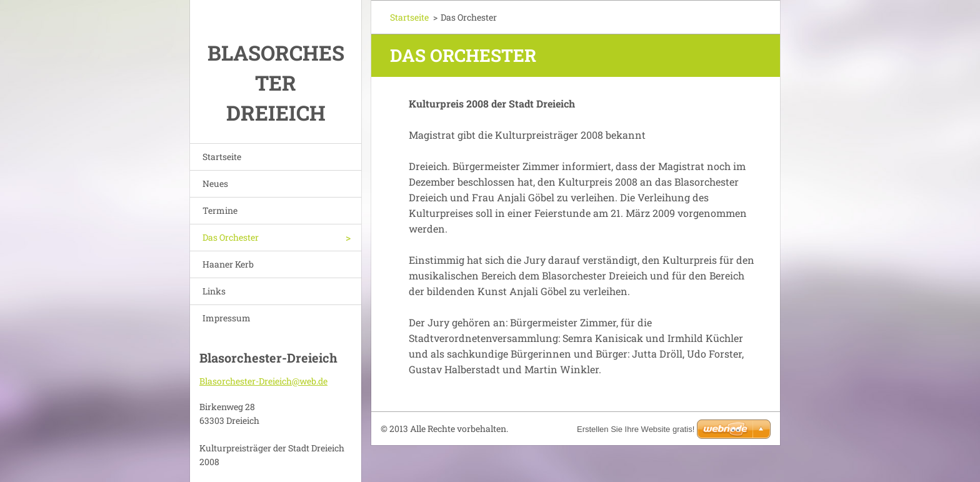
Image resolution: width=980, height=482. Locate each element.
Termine (220, 210)
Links (214, 291)
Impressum (227, 318)
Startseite (222, 157)
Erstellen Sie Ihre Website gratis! (636, 429)
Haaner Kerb (228, 264)
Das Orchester (231, 237)
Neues (215, 183)
